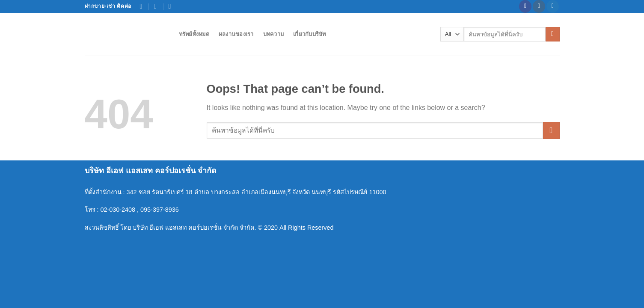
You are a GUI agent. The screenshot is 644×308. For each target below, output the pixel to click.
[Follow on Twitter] (553, 6)
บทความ (274, 34)
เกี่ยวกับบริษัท (310, 34)
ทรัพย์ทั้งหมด (194, 34)
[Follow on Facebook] (525, 6)
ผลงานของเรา (236, 34)
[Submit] (553, 34)
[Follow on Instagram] (539, 6)
